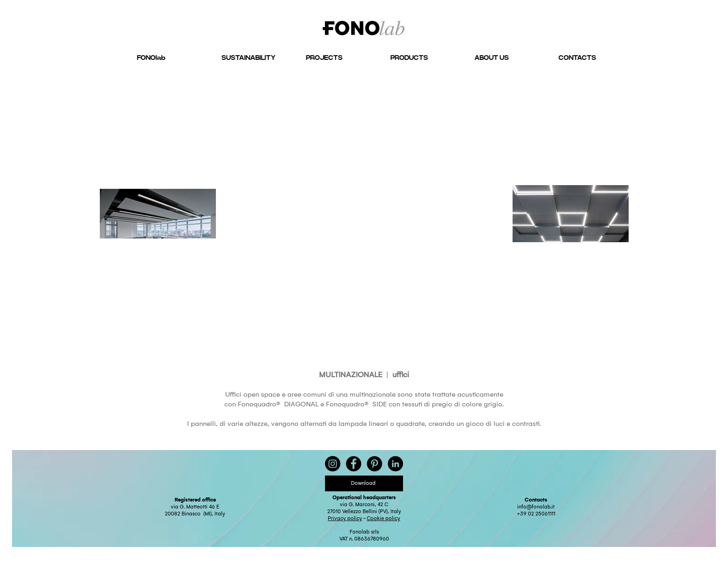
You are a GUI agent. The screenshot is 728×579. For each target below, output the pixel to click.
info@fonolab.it (536, 507)
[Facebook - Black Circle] (354, 464)
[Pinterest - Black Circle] (374, 464)
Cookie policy (383, 518)
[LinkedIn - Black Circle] (395, 464)
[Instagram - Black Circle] (333, 464)
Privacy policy (345, 518)
